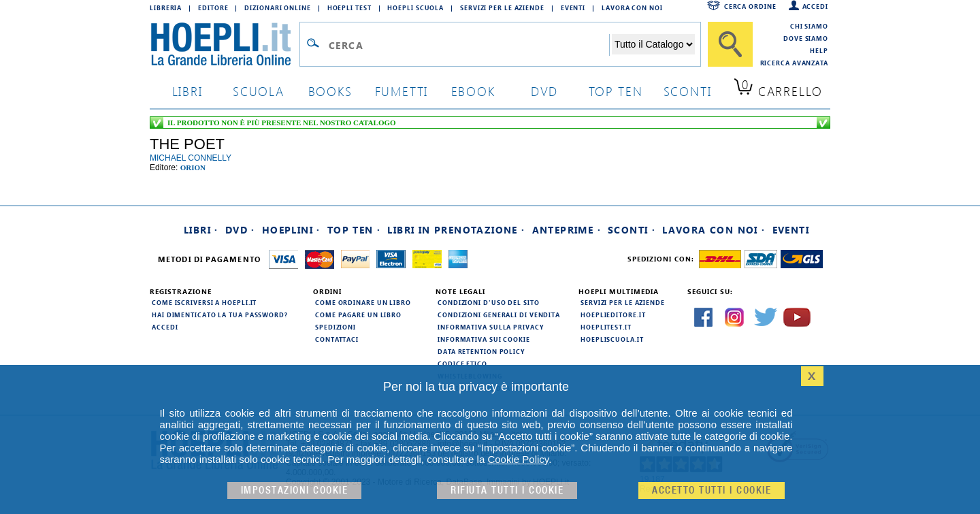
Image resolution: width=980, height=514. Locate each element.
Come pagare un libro (358, 315)
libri (187, 91)
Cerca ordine (750, 6)
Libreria (166, 7)
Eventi (573, 7)
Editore (213, 7)
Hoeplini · (291, 230)
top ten (616, 91)
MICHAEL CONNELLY (191, 158)
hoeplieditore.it (613, 315)
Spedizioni (336, 327)
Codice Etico (462, 364)
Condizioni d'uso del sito (489, 302)
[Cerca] (730, 44)
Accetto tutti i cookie (712, 491)
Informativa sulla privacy (491, 327)
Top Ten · (354, 230)
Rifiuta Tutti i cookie (507, 491)
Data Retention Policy (481, 351)
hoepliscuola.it (612, 339)
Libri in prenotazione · (456, 230)
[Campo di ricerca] (469, 45)
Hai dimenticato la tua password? (220, 315)
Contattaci (337, 339)
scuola (259, 91)
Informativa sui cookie (484, 339)
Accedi (815, 6)
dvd (544, 91)
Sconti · (632, 230)
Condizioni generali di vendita (499, 315)
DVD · (240, 230)
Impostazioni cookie (295, 491)
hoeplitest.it (606, 327)
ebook (473, 91)
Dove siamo (806, 38)
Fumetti (402, 91)
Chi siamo (809, 26)
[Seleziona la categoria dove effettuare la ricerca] (653, 44)
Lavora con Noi (632, 7)
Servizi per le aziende (502, 7)
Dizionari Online (277, 7)
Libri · (201, 230)
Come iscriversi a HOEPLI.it (204, 302)
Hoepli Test (349, 7)
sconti (688, 91)
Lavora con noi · (714, 230)
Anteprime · (567, 230)
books (330, 91)
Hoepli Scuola (415, 7)
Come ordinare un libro (363, 302)
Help (819, 50)
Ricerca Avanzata (794, 63)
